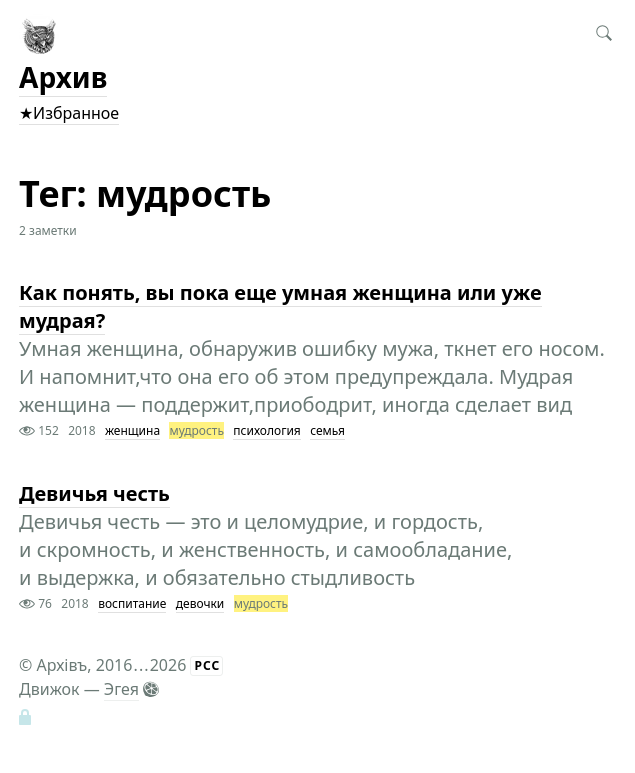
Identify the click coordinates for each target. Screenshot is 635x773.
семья (327, 430)
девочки (200, 603)
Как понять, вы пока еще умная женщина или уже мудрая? (280, 306)
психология (266, 430)
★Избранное (69, 113)
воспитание (132, 603)
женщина (132, 430)
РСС (207, 665)
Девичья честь (94, 493)
